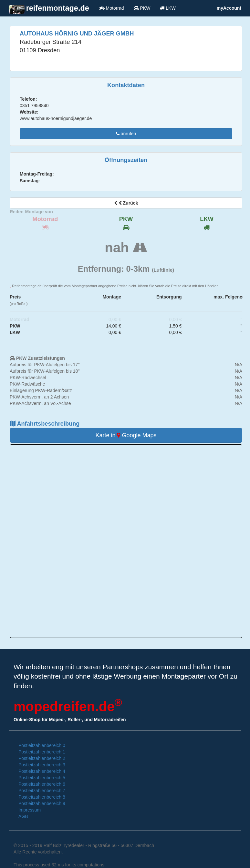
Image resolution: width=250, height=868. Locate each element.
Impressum (30, 810)
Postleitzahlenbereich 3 (42, 765)
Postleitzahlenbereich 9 (42, 803)
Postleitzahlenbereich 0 (42, 745)
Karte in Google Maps (126, 435)
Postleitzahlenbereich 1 (42, 752)
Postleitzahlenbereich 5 (42, 778)
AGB (23, 816)
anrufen (126, 134)
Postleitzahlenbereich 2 (42, 758)
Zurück (126, 203)
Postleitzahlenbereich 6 (42, 784)
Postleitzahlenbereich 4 (42, 771)
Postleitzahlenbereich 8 (42, 797)
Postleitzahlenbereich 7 (42, 791)
